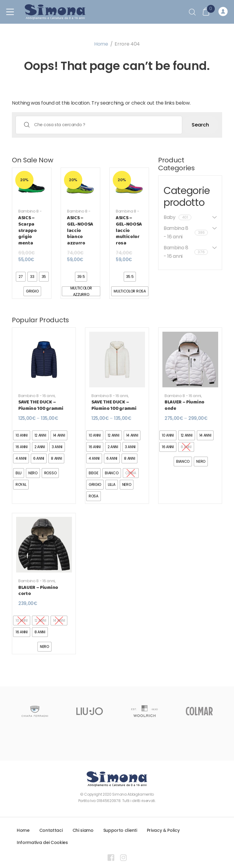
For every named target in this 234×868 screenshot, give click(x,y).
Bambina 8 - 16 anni (127, 214)
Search (200, 125)
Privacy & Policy (163, 830)
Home (101, 44)
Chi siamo (83, 830)
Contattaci (51, 830)
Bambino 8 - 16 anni (30, 214)
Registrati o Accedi (223, 12)
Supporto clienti (120, 830)
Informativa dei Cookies (42, 842)
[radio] (21, 277)
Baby (177, 217)
